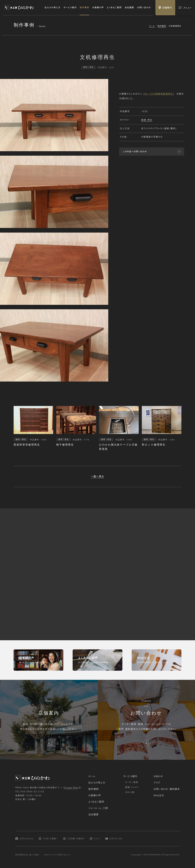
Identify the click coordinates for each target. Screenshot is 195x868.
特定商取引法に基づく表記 (27, 855)
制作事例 (84, 8)
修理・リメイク (132, 787)
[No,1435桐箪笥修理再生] (159, 94)
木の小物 (130, 792)
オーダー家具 (132, 782)
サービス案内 (70, 8)
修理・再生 (147, 120)
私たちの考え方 (53, 8)
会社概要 (129, 8)
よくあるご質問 (114, 8)
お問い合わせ (144, 8)
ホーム (152, 26)
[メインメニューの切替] (185, 8)
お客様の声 (98, 8)
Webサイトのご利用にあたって (57, 855)
